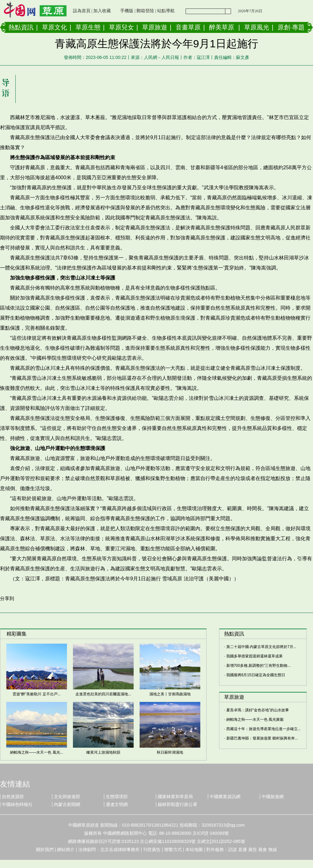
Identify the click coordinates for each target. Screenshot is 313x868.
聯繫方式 (173, 850)
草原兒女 (121, 27)
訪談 (233, 850)
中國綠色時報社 (17, 804)
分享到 (7, 598)
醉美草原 (222, 27)
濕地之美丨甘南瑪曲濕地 (170, 694)
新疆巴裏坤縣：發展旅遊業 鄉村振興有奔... (262, 738)
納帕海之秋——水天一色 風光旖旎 (255, 719)
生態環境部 (117, 797)
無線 (273, 850)
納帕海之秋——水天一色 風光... (36, 752)
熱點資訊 (21, 27)
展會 (263, 850)
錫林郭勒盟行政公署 (177, 804)
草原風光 (257, 27)
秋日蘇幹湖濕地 (170, 752)
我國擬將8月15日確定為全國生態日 (256, 675)
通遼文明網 (117, 804)
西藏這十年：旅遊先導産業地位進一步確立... (264, 729)
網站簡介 (66, 850)
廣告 (253, 850)
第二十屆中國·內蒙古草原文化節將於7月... (261, 647)
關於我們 (45, 850)
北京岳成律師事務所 (120, 850)
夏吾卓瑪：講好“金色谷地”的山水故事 (258, 710)
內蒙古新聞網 (67, 804)
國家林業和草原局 (175, 797)
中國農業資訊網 (225, 797)
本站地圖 (194, 850)
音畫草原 (188, 27)
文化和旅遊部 (67, 797)
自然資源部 (13, 797)
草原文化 (54, 27)
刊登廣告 (152, 850)
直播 (243, 850)
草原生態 (88, 27)
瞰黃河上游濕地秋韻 (103, 752)
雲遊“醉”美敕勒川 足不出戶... (36, 694)
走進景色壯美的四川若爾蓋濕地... (103, 694)
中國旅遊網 (273, 797)
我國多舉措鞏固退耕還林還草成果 (254, 656)
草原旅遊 (155, 27)
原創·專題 (291, 27)
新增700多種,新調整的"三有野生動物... (259, 666)
